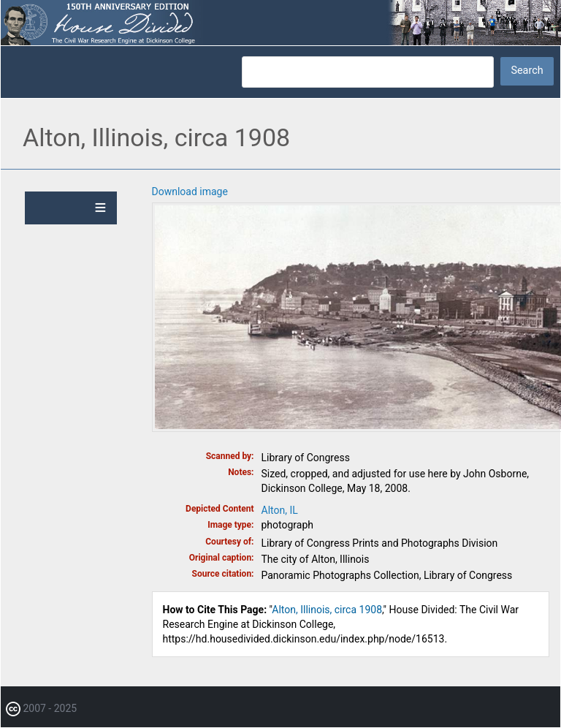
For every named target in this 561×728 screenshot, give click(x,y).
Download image (190, 192)
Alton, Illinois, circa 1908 (327, 610)
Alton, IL (280, 510)
